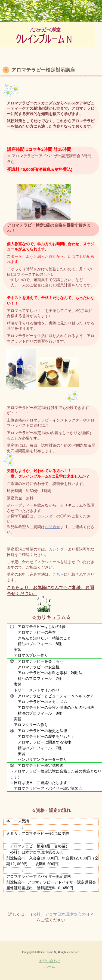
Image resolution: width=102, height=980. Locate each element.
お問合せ (52, 527)
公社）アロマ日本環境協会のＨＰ (63, 914)
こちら (58, 574)
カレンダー (47, 516)
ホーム (50, 966)
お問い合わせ (50, 961)
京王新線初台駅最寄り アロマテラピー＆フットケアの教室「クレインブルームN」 (47, 33)
